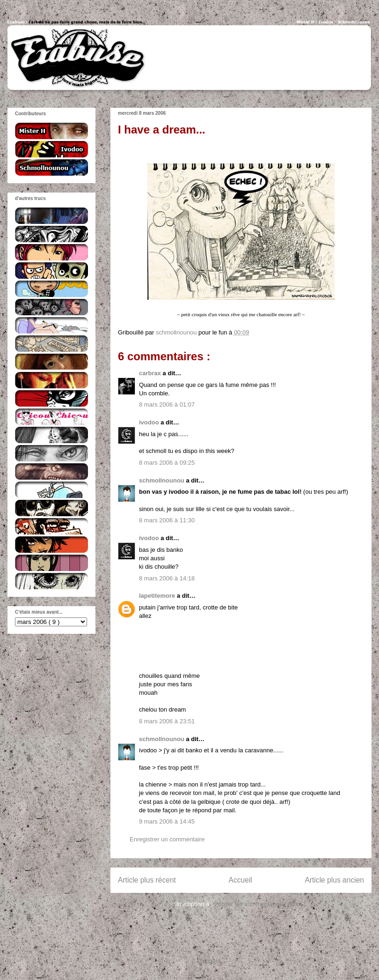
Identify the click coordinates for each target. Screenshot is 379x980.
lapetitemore (158, 596)
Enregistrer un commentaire (167, 839)
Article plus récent (147, 880)
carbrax (151, 373)
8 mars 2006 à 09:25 (167, 463)
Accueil (241, 880)
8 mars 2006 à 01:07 (167, 405)
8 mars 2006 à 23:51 (167, 721)
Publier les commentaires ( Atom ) (260, 904)
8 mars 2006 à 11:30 (167, 520)
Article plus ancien (334, 880)
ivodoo (150, 422)
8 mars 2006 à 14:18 (167, 578)
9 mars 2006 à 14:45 (167, 821)
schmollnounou (162, 480)
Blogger (211, 961)
